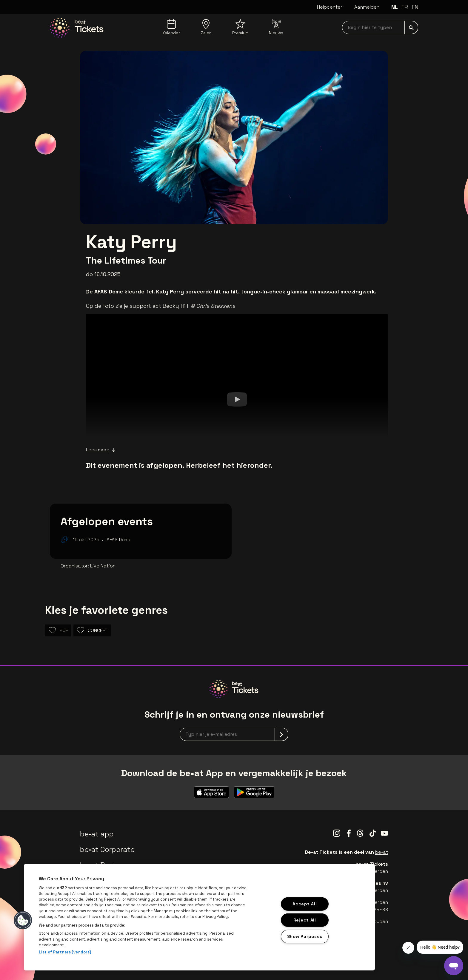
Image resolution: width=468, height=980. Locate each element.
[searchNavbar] (380, 27)
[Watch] (237, 399)
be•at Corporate (107, 849)
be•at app (97, 834)
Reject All (305, 920)
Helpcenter (330, 7)
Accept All (305, 904)
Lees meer (101, 450)
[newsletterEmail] (234, 734)
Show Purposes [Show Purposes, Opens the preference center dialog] (305, 936)
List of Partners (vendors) (65, 952)
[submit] (411, 27)
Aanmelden (367, 7)
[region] (199, 917)
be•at (382, 852)
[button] (23, 920)
